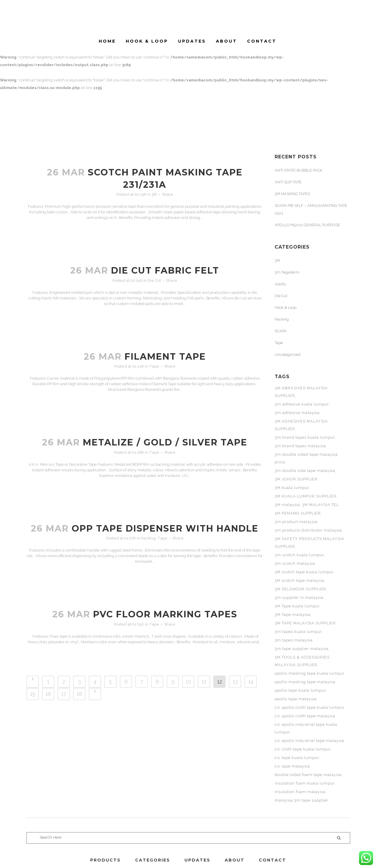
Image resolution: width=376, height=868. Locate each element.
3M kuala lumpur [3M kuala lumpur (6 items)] (292, 488)
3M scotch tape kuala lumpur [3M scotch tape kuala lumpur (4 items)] (304, 572)
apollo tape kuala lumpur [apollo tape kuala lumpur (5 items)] (300, 690)
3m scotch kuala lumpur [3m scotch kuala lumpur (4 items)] (299, 555)
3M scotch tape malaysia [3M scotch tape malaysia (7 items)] (299, 580)
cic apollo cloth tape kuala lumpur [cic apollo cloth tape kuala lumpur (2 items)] (309, 707)
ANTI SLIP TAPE (288, 182)
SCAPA (281, 331)
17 (64, 694)
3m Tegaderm (287, 272)
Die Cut (154, 280)
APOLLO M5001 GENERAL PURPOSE (307, 225)
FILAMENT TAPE (165, 357)
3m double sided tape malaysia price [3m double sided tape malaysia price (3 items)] (306, 458)
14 (251, 682)
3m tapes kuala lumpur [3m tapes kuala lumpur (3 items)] (298, 632)
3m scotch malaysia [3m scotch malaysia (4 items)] (295, 563)
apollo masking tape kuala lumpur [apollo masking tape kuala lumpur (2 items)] (309, 673)
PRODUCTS (105, 860)
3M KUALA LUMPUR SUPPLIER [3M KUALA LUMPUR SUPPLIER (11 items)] (305, 496)
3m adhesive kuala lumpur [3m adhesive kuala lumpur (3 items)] (302, 404)
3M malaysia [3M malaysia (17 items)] (287, 505)
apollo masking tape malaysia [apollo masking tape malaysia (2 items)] (305, 682)
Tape (154, 366)
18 (79, 694)
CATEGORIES (153, 860)
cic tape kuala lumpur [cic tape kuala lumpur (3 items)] (297, 758)
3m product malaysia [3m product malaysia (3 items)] (296, 522)
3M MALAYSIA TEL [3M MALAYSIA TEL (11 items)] (320, 505)
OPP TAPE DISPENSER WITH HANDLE (165, 528)
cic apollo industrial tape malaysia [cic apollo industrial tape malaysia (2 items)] (309, 741)
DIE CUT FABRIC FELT (165, 270)
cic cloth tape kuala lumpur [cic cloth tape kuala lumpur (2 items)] (303, 749)
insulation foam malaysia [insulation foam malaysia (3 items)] (300, 792)
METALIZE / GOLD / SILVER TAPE (165, 442)
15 (33, 694)
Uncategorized (288, 355)
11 (204, 682)
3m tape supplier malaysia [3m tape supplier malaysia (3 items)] (302, 649)
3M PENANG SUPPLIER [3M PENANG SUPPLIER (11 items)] (298, 513)
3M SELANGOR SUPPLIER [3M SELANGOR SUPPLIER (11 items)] (300, 589)
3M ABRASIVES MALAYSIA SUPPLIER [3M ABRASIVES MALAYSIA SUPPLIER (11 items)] (301, 392)
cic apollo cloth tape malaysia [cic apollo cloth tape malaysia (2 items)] (305, 716)
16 (48, 694)
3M (154, 194)
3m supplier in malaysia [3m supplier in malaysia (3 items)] (299, 598)
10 (188, 682)
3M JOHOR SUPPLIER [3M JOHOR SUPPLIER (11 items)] (296, 479)
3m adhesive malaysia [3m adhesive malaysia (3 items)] (297, 413)
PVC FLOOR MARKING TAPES (165, 614)
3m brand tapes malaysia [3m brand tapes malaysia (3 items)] (300, 446)
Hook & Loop (286, 308)
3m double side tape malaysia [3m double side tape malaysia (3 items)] (305, 471)
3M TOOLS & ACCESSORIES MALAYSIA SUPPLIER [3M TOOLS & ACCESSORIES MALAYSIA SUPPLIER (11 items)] (302, 661)
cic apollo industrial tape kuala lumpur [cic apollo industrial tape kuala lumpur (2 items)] (306, 728)
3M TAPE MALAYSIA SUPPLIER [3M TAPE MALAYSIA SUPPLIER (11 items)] (305, 623)
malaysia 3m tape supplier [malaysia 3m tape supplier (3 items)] (302, 800)
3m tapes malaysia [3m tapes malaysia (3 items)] (294, 640)
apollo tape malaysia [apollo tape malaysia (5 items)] (296, 699)
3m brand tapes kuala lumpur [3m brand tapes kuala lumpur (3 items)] (305, 437)
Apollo (280, 284)
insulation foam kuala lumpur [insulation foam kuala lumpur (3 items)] (305, 783)
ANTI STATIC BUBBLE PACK (298, 170)
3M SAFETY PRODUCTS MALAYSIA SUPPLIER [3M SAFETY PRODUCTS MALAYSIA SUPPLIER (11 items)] (309, 543)
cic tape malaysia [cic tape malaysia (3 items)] (292, 766)
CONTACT (272, 860)
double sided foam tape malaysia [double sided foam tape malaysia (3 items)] (308, 775)
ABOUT (235, 860)
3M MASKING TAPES (292, 194)
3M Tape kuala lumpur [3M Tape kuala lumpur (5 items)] (297, 606)
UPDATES (197, 860)
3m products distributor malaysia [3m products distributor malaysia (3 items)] (308, 530)
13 (235, 682)
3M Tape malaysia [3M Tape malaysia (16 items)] (293, 615)
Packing (148, 538)
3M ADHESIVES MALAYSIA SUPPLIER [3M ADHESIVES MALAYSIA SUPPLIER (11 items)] (301, 425)
